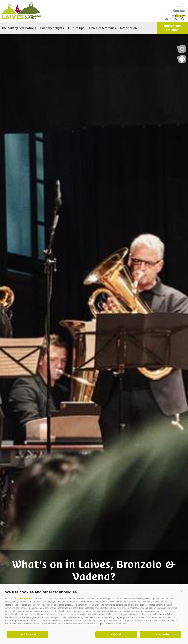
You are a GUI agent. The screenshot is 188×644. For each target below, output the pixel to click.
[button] (181, 591)
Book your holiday (172, 28)
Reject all (116, 634)
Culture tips (76, 28)
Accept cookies (161, 634)
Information (129, 28)
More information (27, 634)
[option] (94, 329)
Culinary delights (52, 28)
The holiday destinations (19, 28)
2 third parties (25, 599)
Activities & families (102, 28)
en (168, 19)
